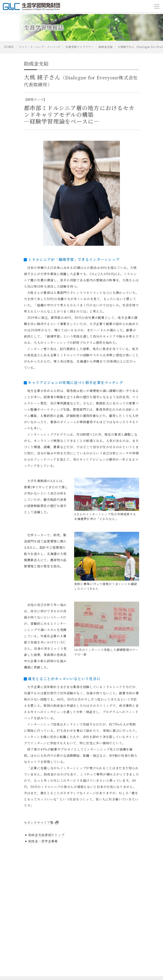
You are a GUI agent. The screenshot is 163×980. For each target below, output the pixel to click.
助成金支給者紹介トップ (44, 835)
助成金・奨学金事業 (41, 841)
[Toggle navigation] (157, 6)
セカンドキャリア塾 (39, 822)
